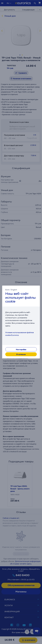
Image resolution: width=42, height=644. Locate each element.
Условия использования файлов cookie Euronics (19, 334)
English (14, 290)
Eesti (7, 290)
